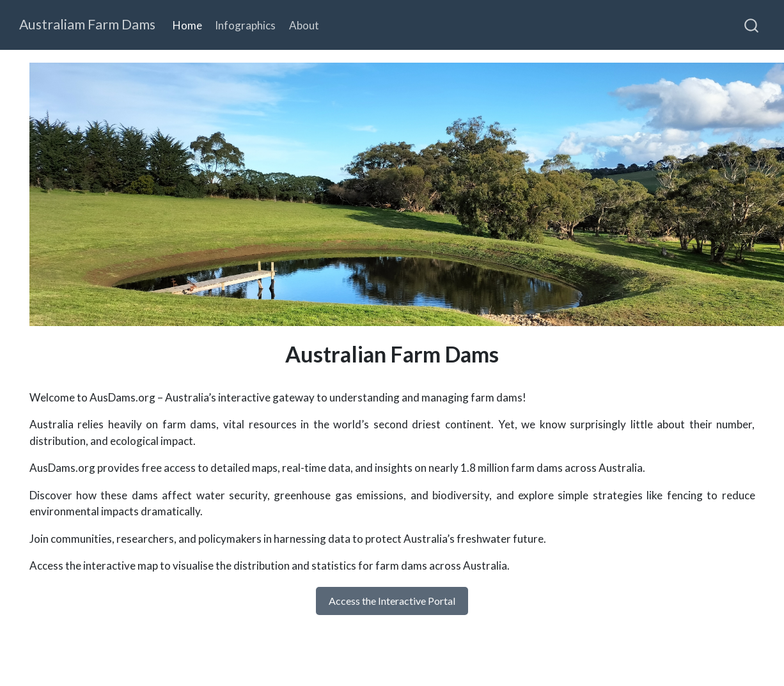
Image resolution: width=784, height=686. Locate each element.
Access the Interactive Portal (392, 601)
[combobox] (752, 25)
